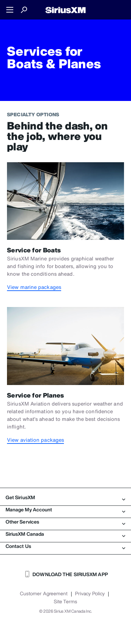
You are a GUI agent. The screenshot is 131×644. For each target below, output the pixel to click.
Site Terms (65, 602)
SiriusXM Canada (65, 534)
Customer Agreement (44, 594)
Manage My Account (65, 510)
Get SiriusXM (65, 497)
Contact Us (65, 546)
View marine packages (34, 287)
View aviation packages (35, 440)
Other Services (65, 522)
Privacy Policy (90, 594)
